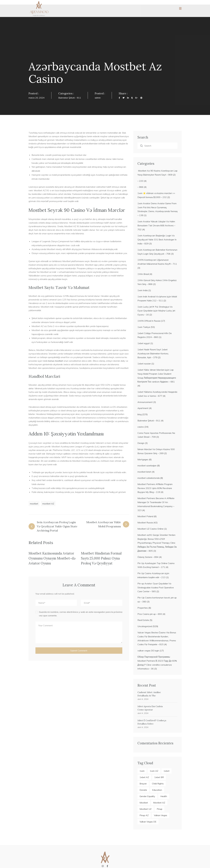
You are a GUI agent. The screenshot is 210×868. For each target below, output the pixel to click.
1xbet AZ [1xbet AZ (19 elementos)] (144, 777)
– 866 (140, 187)
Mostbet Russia (145, 523)
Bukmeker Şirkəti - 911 (70, 98)
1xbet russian (144, 364)
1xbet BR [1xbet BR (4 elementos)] (159, 777)
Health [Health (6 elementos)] (164, 796)
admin (98, 98)
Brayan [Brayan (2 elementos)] (143, 784)
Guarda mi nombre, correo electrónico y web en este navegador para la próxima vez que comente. (81, 614)
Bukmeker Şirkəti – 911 (149, 421)
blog (140, 414)
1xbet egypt (144, 343)
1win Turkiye (144, 327)
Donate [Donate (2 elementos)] (143, 790)
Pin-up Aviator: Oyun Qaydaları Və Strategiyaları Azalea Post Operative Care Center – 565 (156, 587)
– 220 (140, 181)
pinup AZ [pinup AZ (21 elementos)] (144, 815)
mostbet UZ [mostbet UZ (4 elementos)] (146, 809)
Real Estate (143, 620)
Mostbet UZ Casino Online (151, 529)
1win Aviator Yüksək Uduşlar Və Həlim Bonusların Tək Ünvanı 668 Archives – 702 (156, 225)
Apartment (143, 408)
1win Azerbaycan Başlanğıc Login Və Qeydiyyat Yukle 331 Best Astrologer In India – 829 (157, 240)
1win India (143, 290)
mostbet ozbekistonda (149, 478)
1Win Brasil (143, 274)
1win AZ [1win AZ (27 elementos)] (154, 771)
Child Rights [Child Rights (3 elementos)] (158, 784)
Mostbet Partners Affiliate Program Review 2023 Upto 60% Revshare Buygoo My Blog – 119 (155, 488)
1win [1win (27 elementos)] (142, 771)
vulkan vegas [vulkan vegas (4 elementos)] (160, 815)
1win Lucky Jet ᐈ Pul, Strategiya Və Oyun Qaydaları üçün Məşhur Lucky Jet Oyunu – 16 (156, 311)
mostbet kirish (144, 472)
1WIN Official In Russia (149, 321)
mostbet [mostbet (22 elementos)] (144, 803)
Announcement (145, 402)
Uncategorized (145, 626)
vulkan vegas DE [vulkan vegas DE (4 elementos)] (148, 822)
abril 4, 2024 (143, 699)
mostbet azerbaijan (147, 466)
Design (141, 443)
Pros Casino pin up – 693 (150, 614)
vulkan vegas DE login (148, 651)
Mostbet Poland (145, 516)
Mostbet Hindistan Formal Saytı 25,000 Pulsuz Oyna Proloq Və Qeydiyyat (101, 558)
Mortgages (143, 459)
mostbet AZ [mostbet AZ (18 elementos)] (159, 803)
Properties (143, 608)
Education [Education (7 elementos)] (157, 790)
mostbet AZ (48, 504)
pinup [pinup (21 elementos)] (160, 809)
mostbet (34, 504)
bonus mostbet (56, 361)
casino (141, 427)
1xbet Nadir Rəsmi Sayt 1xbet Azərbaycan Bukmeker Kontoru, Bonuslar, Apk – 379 (153, 353)
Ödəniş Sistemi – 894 (148, 557)
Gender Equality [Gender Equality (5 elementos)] (147, 796)
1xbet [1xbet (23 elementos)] (166, 771)
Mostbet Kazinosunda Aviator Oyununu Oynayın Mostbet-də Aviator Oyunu (52, 558)
